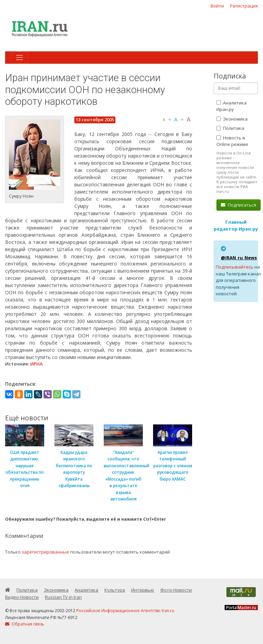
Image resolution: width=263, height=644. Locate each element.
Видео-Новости (22, 597)
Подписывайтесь (235, 267)
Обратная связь (25, 624)
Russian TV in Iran (63, 597)
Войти (217, 6)
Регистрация (244, 6)
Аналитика (86, 590)
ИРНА (36, 364)
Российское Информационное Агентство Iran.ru (125, 611)
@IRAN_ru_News (239, 258)
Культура (115, 590)
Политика (230, 128)
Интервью (143, 590)
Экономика (232, 119)
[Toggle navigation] (20, 58)
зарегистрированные (45, 552)
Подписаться (239, 205)
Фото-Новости (176, 590)
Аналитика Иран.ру (231, 106)
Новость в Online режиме (232, 141)
